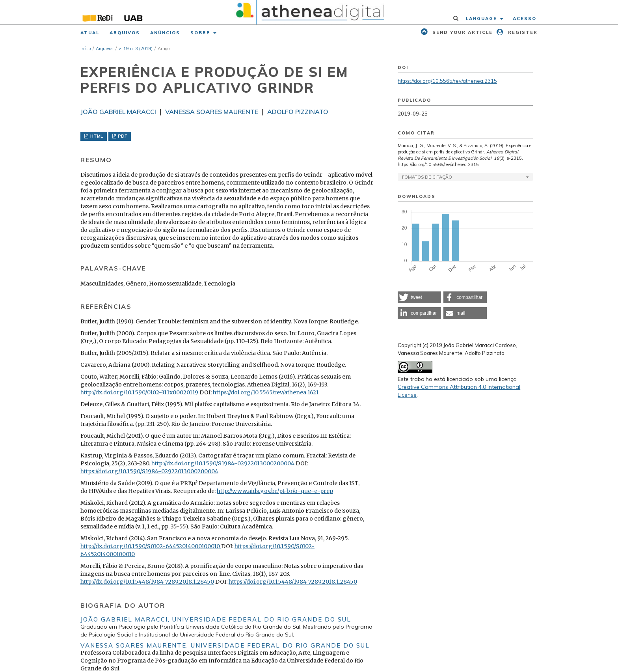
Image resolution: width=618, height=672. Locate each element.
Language (482, 19)
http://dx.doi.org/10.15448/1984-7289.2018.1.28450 (147, 582)
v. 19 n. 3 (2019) (136, 49)
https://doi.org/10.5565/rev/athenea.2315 (447, 81)
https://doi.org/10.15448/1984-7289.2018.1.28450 (293, 582)
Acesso (525, 19)
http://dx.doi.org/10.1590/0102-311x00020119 (140, 392)
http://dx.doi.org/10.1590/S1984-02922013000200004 (223, 463)
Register (522, 32)
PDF (122, 136)
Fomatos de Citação (427, 177)
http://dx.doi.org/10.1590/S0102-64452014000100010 (151, 546)
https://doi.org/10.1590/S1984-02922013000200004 (149, 471)
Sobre (201, 33)
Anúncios (165, 33)
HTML (96, 136)
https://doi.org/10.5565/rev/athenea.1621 (266, 392)
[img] (309, 12)
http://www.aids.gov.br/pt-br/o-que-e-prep (275, 491)
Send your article (462, 32)
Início (86, 49)
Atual (90, 33)
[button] (419, 297)
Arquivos (125, 33)
